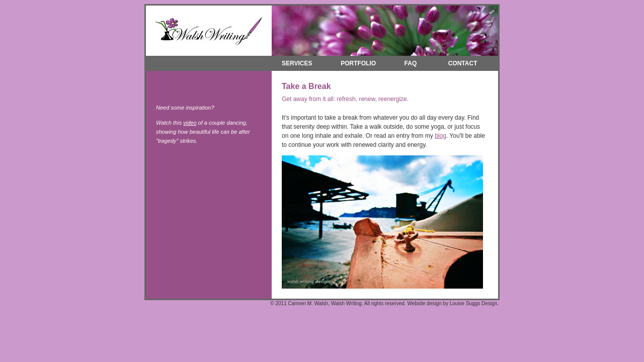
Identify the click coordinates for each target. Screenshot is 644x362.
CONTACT (463, 63)
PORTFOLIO (358, 63)
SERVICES (294, 63)
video (190, 123)
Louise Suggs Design (474, 303)
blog (440, 136)
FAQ (411, 63)
